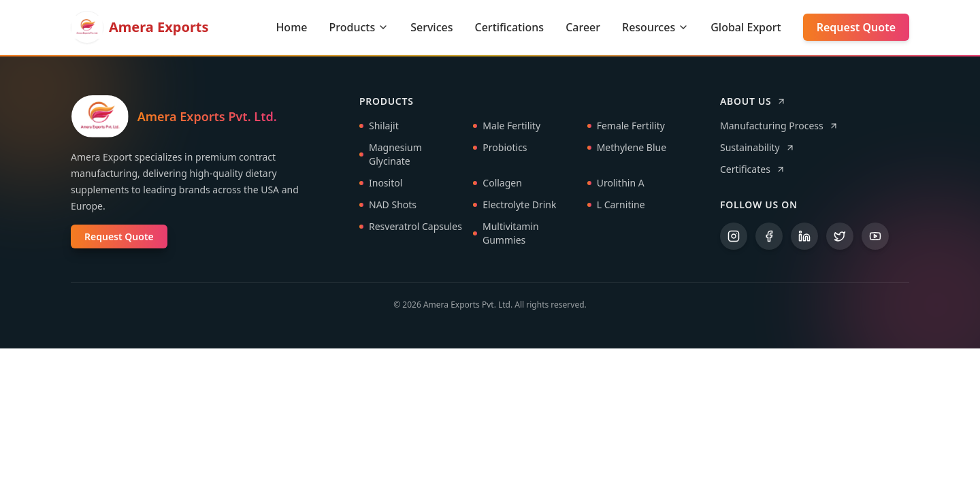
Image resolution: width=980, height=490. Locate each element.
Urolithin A (616, 183)
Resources (655, 27)
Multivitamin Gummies (506, 234)
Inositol (381, 183)
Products (359, 27)
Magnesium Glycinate (391, 155)
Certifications (510, 27)
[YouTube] (875, 237)
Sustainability (757, 148)
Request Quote (856, 27)
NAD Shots (388, 205)
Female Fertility (626, 126)
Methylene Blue (627, 148)
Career (583, 27)
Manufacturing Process (779, 126)
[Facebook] (769, 237)
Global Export (746, 27)
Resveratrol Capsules (411, 227)
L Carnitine (616, 205)
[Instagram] (734, 237)
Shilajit (379, 126)
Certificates (753, 170)
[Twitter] (840, 237)
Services (431, 27)
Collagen (497, 183)
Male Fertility (507, 126)
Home (291, 27)
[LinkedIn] (804, 237)
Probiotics (500, 148)
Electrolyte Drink (514, 205)
